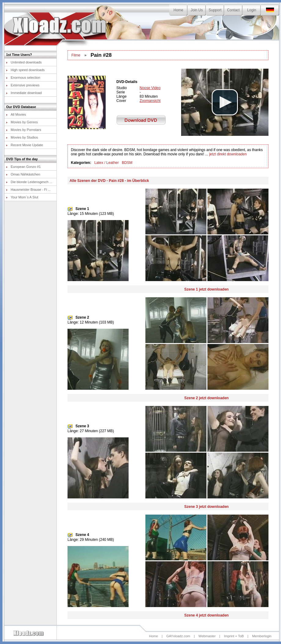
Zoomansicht (150, 101)
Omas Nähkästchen (23, 174)
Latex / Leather (107, 163)
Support (215, 10)
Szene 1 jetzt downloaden (206, 289)
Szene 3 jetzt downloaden (206, 507)
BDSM (127, 163)
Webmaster (207, 636)
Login (252, 10)
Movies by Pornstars (24, 130)
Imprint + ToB (234, 636)
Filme (76, 55)
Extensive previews (23, 85)
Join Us (197, 10)
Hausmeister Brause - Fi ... (28, 190)
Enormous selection (23, 78)
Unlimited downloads (24, 62)
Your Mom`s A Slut (22, 197)
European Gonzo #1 (23, 167)
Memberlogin (262, 636)
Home (178, 10)
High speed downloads (25, 70)
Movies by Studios (22, 137)
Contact (233, 10)
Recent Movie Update (25, 145)
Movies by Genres (22, 122)
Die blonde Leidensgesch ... (29, 182)
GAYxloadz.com (178, 636)
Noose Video (150, 88)
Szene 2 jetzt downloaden (206, 398)
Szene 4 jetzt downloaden (206, 615)
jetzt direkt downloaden (228, 154)
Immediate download (24, 93)
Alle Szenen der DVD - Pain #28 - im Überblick (109, 181)
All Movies (16, 114)
